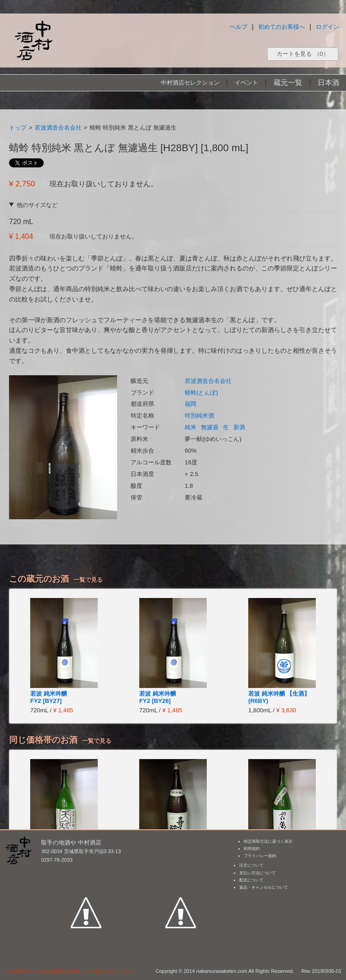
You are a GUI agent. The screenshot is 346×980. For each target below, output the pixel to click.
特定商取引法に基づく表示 (268, 841)
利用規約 (252, 849)
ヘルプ (239, 27)
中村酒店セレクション (190, 83)
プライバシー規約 (260, 856)
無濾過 (210, 427)
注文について (251, 865)
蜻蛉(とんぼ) (201, 393)
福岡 (191, 404)
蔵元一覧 (288, 83)
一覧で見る (88, 580)
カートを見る (303, 54)
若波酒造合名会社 (58, 128)
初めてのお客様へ (282, 27)
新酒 (239, 427)
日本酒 (328, 83)
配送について (251, 880)
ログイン (328, 27)
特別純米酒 (199, 416)
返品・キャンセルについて (264, 887)
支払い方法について (257, 873)
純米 (191, 427)
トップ (18, 128)
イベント (246, 83)
